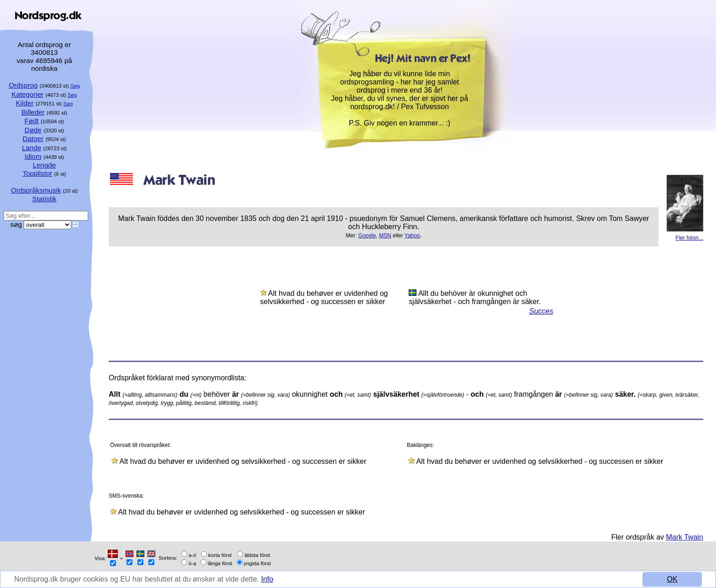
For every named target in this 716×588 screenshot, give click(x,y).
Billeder (33, 112)
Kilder (25, 103)
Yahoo (412, 236)
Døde (33, 130)
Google (367, 236)
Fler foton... (689, 238)
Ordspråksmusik (36, 190)
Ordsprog (23, 85)
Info (267, 580)
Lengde (45, 165)
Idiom (33, 156)
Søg (75, 86)
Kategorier (27, 94)
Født (32, 121)
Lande (32, 148)
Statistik (44, 199)
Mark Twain (684, 537)
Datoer (33, 139)
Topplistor (37, 173)
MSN (385, 236)
